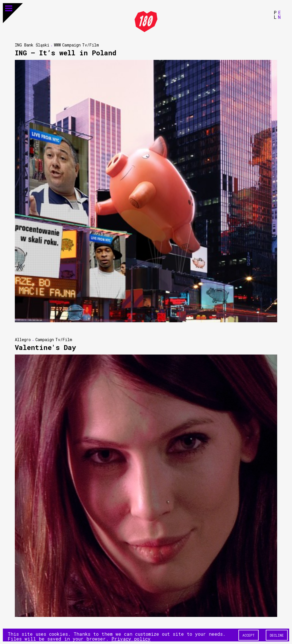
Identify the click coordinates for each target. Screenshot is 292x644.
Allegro (23, 339)
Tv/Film (91, 45)
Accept (249, 635)
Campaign (71, 45)
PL (275, 14)
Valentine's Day (45, 347)
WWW (57, 45)
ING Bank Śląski (32, 45)
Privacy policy (131, 638)
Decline (277, 635)
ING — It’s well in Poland (66, 52)
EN (279, 14)
